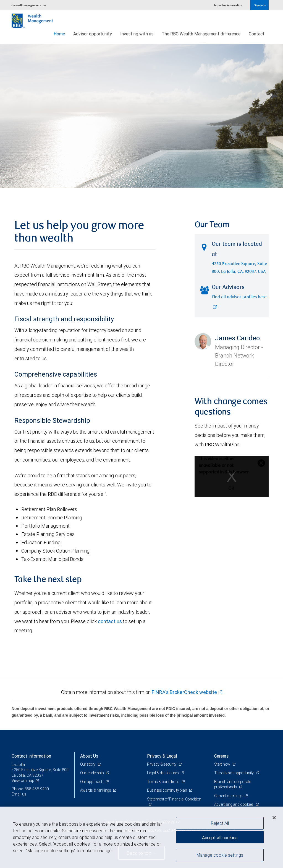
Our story (88, 764)
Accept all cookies (220, 838)
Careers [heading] (221, 756)
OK (231, 488)
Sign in (260, 5)
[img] (141, 116)
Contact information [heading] (31, 756)
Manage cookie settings (220, 855)
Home (59, 34)
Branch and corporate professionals (233, 784)
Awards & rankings (96, 790)
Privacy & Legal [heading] (162, 756)
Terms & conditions (164, 782)
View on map (23, 781)
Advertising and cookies (234, 804)
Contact (257, 34)
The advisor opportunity (234, 773)
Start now (223, 764)
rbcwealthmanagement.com (29, 5)
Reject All (220, 823)
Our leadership (92, 773)
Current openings (229, 796)
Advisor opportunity (93, 34)
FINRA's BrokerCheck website (184, 692)
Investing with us (137, 34)
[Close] (274, 818)
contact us (110, 621)
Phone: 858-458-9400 (30, 789)
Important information (228, 5)
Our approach (92, 782)
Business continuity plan (167, 790)
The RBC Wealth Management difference (201, 34)
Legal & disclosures (163, 773)
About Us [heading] (89, 756)
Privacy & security (162, 764)
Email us (19, 794)
